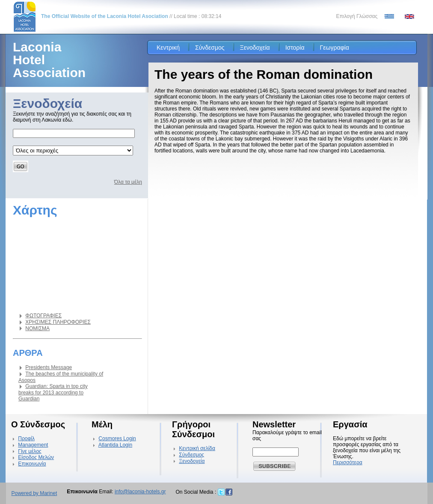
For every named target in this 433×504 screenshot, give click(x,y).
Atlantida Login (115, 445)
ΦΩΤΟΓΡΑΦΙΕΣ (43, 316)
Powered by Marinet (34, 493)
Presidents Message (49, 367)
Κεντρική (168, 48)
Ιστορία (295, 48)
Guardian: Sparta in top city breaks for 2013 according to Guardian (53, 392)
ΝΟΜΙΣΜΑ (37, 328)
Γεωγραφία (335, 48)
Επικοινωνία (32, 464)
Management (33, 445)
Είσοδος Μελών (36, 457)
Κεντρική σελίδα (197, 448)
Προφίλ (26, 438)
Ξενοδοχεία (255, 48)
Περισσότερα (348, 462)
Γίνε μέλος (30, 451)
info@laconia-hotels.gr (140, 492)
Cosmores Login (117, 438)
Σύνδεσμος (210, 48)
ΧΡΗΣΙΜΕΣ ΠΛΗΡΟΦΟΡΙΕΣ (58, 322)
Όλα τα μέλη (128, 182)
